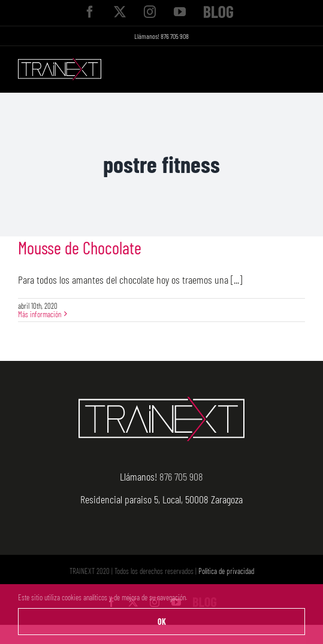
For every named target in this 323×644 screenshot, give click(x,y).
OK (162, 622)
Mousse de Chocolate (80, 247)
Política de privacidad (226, 571)
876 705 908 (175, 36)
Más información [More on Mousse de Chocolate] (40, 314)
